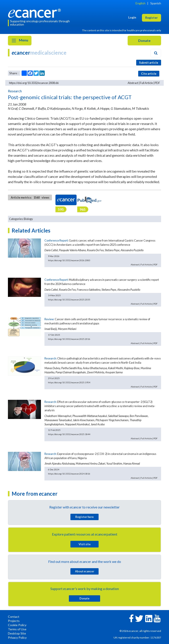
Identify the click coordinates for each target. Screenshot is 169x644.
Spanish (156, 3)
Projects (14, 621)
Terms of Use (17, 629)
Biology (28, 219)
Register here (84, 517)
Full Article (146, 83)
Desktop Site (17, 633)
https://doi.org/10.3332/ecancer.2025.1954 (69, 382)
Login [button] (132, 17)
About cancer (85, 571)
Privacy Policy (17, 637)
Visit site (85, 544)
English (141, 3)
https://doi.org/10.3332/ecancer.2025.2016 (69, 339)
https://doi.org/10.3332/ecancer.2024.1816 (69, 474)
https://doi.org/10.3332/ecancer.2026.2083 (69, 260)
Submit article (149, 63)
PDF (157, 83)
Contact (14, 617)
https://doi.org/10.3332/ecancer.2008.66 (34, 83)
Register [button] (152, 18)
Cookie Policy (17, 625)
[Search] (156, 53)
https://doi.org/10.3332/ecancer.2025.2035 (69, 300)
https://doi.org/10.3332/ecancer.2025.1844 (69, 434)
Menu (20, 41)
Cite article (149, 74)
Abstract (133, 83)
